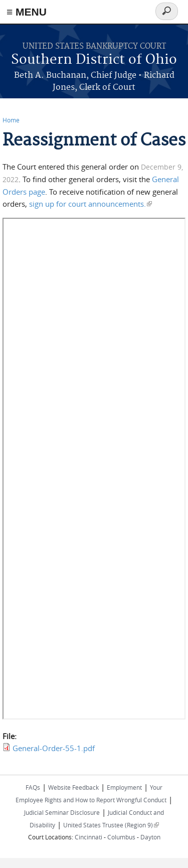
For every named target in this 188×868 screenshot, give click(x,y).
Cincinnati (88, 837)
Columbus (121, 837)
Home (11, 120)
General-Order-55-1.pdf (54, 748)
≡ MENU (27, 12)
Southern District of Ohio (94, 60)
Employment (124, 787)
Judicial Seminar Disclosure (62, 812)
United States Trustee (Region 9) (111, 825)
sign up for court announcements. (90, 204)
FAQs (33, 787)
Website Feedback (73, 787)
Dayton (150, 837)
